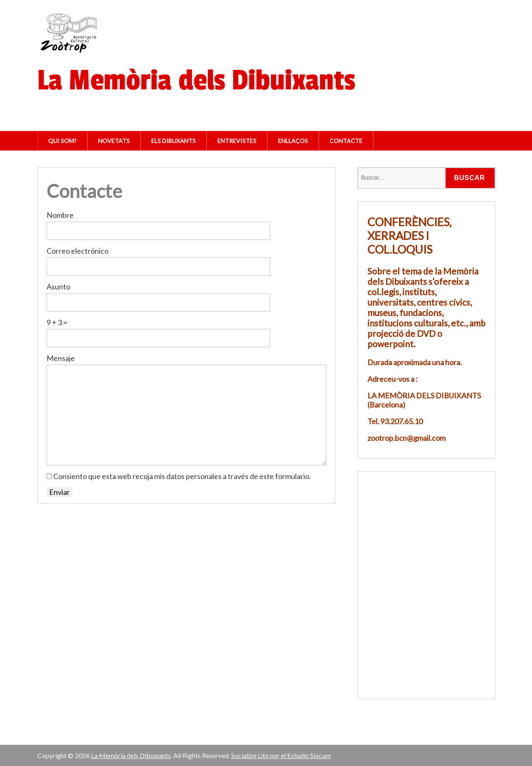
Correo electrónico (78, 251)
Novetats (114, 141)
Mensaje (61, 358)
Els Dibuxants (174, 141)
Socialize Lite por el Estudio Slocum (281, 755)
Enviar (59, 492)
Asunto (58, 287)
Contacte (346, 141)
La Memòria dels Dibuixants (131, 755)
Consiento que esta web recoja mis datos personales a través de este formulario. (182, 476)
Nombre (60, 215)
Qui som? (62, 141)
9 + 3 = (57, 322)
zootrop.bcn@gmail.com (406, 438)
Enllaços (293, 141)
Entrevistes (237, 141)
